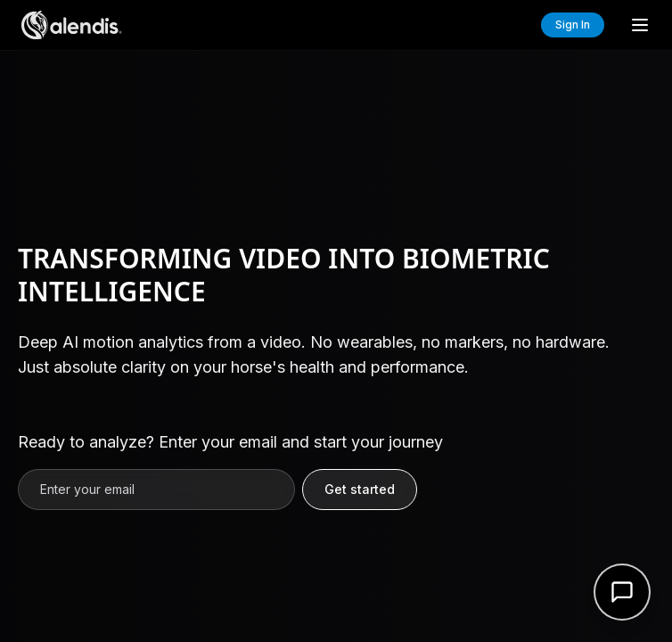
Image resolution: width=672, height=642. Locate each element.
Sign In (573, 25)
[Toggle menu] (640, 25)
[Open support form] (622, 592)
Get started (360, 489)
